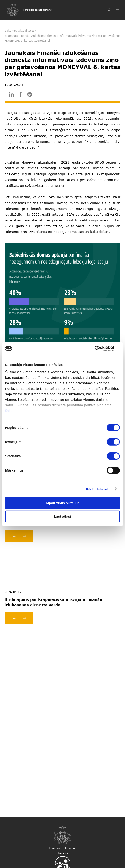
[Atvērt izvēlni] (118, 10)
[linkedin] (11, 95)
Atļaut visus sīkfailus (62, 503)
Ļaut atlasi (62, 516)
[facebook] (21, 95)
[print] (30, 95)
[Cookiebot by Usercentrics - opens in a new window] (100, 348)
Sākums (10, 31)
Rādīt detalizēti (98, 489)
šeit (8, 410)
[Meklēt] (110, 10)
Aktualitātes (26, 31)
